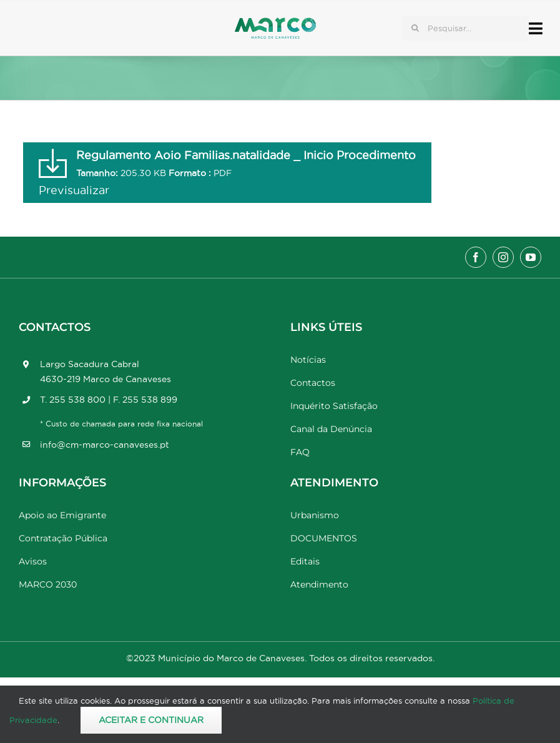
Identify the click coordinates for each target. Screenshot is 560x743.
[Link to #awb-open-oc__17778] (536, 28)
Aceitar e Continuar (151, 720)
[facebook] (476, 257)
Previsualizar (74, 190)
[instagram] (503, 257)
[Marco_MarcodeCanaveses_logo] (275, 23)
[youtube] (531, 257)
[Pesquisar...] (466, 28)
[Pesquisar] (415, 28)
